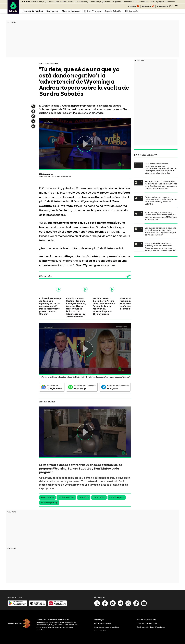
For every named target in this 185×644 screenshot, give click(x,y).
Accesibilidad (100, 631)
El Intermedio (132, 11)
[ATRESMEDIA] (20, 625)
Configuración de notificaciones (151, 627)
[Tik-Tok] (136, 606)
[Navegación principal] (176, 6)
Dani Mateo (52, 11)
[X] (97, 606)
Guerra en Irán (36, 2)
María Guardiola (67, 2)
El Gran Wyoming (82, 2)
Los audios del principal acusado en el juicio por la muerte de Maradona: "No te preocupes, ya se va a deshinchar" (161, 231)
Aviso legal (99, 620)
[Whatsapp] (113, 606)
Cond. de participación (147, 623)
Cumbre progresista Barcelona (163, 2)
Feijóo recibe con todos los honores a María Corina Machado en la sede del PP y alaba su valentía (161, 200)
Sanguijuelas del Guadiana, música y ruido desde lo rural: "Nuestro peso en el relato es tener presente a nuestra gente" (160, 247)
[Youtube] (144, 606)
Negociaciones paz (51, 2)
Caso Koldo (94, 2)
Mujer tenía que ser (71, 11)
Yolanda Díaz (144, 2)
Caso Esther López (130, 2)
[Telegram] (121, 606)
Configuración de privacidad (107, 627)
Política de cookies (103, 623)
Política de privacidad (146, 620)
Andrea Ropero (117, 497)
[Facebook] (105, 606)
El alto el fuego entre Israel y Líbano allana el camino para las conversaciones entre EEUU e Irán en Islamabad (161, 216)
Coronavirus (99, 497)
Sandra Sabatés (113, 11)
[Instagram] (128, 606)
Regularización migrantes (111, 2)
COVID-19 (84, 497)
